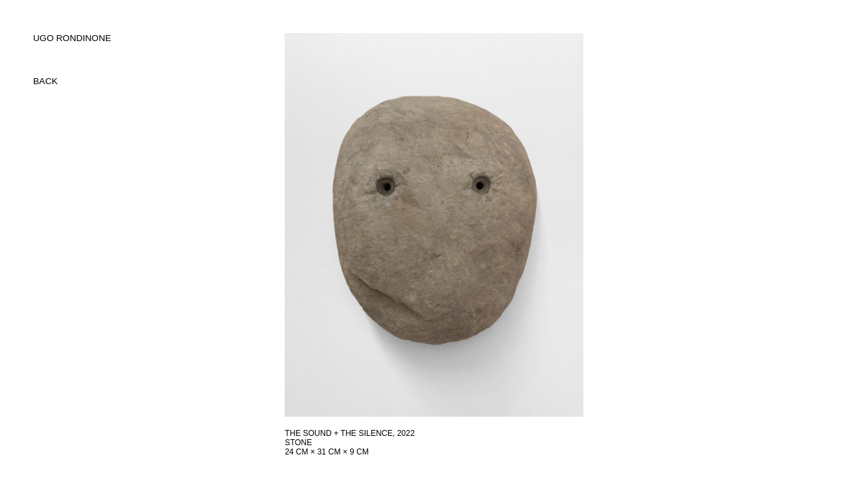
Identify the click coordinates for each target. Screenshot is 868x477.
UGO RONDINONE (72, 38)
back (45, 81)
